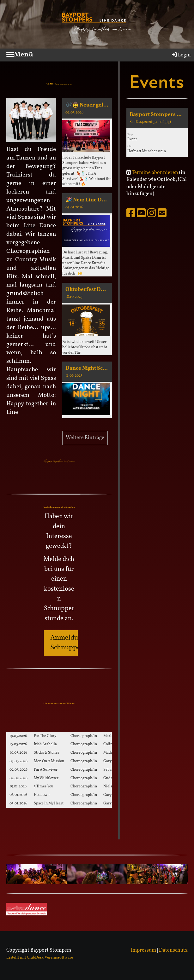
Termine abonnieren (155, 173)
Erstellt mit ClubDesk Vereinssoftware (40, 958)
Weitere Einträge (85, 438)
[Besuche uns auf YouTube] (141, 214)
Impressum (143, 950)
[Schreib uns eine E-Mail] (162, 214)
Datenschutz (173, 950)
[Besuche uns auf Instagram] (152, 214)
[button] (157, 132)
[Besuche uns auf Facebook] (131, 214)
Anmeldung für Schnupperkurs (73, 643)
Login (181, 55)
